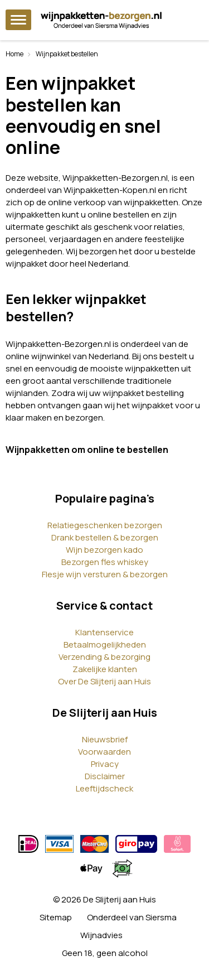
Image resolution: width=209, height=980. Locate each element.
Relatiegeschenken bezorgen (105, 525)
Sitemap (56, 917)
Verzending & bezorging (104, 657)
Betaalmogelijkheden (105, 645)
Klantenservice (104, 632)
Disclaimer (105, 776)
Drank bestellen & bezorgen (105, 537)
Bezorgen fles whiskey (105, 562)
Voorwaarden (104, 752)
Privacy (105, 764)
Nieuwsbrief (105, 739)
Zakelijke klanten (105, 669)
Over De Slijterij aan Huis (104, 681)
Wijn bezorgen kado (104, 550)
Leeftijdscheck (104, 788)
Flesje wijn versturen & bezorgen (105, 574)
